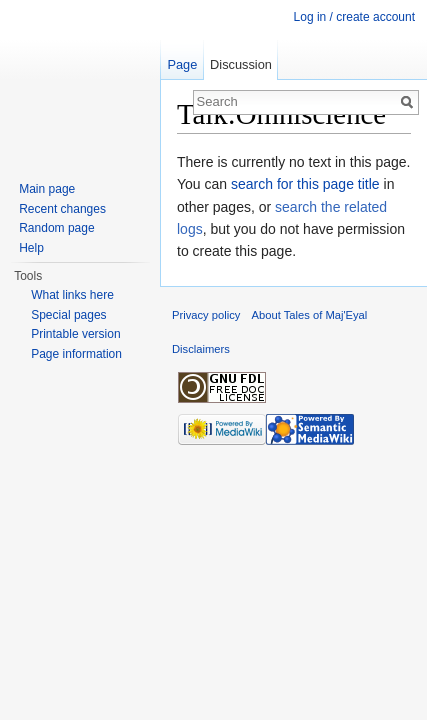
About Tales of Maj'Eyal (310, 315)
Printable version (75, 334)
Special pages (68, 315)
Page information (76, 354)
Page (182, 64)
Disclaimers (201, 349)
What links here (72, 295)
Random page (56, 228)
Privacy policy (206, 315)
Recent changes (62, 209)
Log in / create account (354, 17)
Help (31, 248)
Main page (47, 189)
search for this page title (305, 184)
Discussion (241, 64)
